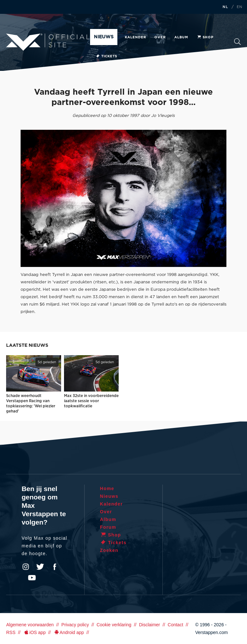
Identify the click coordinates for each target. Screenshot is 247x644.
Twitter (40, 567)
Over (160, 37)
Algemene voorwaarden (30, 625)
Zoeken (238, 42)
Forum (108, 527)
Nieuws (104, 37)
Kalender (135, 37)
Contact (175, 625)
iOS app (34, 632)
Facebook (55, 567)
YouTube (32, 578)
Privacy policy (75, 625)
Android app (69, 632)
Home (107, 488)
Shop (205, 37)
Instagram (26, 567)
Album (181, 37)
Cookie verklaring (114, 625)
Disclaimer (149, 625)
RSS (11, 632)
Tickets (106, 56)
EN (240, 7)
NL (225, 7)
